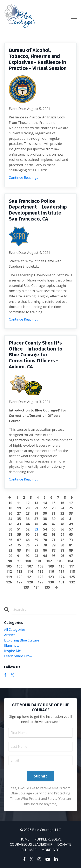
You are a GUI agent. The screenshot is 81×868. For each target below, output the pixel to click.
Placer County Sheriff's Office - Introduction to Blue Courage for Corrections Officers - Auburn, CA (36, 355)
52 (28, 529)
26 (10, 513)
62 (45, 534)
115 (40, 571)
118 (72, 571)
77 (36, 545)
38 (45, 519)
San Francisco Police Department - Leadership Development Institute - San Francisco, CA (38, 210)
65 (71, 534)
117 (62, 571)
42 (10, 524)
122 (40, 577)
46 (45, 524)
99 (19, 561)
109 (51, 566)
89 (71, 550)
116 (51, 571)
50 (10, 529)
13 (36, 503)
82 (10, 550)
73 (71, 540)
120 (19, 577)
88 (62, 550)
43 (19, 524)
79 (54, 545)
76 (28, 545)
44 (28, 524)
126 (9, 582)
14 (45, 503)
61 (36, 534)
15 (54, 503)
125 (72, 577)
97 (71, 556)
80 (62, 545)
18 (10, 508)
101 (39, 561)
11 (19, 503)
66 (10, 540)
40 (62, 519)
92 (28, 556)
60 (28, 534)
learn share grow (18, 656)
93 (36, 556)
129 (40, 582)
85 (36, 550)
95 (54, 556)
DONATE (64, 844)
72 (62, 540)
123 (51, 577)
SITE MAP (29, 850)
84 (28, 550)
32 (62, 513)
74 (10, 545)
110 (62, 566)
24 (62, 508)
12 (28, 503)
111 (72, 566)
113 (19, 571)
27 (19, 513)
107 (30, 566)
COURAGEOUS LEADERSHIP (31, 844)
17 (71, 503)
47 (54, 524)
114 (30, 571)
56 (62, 529)
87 (54, 550)
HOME (25, 839)
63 (54, 534)
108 (40, 566)
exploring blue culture (22, 640)
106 (19, 566)
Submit (40, 776)
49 (71, 524)
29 (36, 513)
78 (45, 545)
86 (45, 550)
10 (10, 503)
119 (9, 577)
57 (71, 529)
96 (62, 556)
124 (62, 577)
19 (19, 508)
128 (30, 582)
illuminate (12, 645)
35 (19, 519)
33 (71, 513)
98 (10, 561)
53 (36, 529)
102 (49, 561)
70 (45, 540)
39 (54, 519)
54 (45, 529)
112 (9, 571)
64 (62, 534)
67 (19, 540)
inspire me (12, 651)
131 (62, 582)
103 (60, 561)
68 (28, 540)
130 (51, 582)
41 (71, 519)
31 (54, 513)
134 (37, 587)
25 (71, 508)
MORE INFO (50, 850)
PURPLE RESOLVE (48, 839)
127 (19, 582)
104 (70, 561)
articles (10, 635)
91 (19, 556)
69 (36, 540)
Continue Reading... (24, 178)
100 (28, 561)
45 (36, 524)
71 (54, 540)
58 (10, 534)
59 (19, 534)
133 (26, 587)
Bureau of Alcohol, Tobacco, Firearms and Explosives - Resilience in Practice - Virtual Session (38, 59)
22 (45, 508)
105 (9, 566)
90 (10, 556)
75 (19, 545)
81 (71, 545)
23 (54, 508)
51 (19, 529)
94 (45, 556)
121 (30, 577)
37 (36, 519)
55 (54, 529)
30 (45, 513)
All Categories (15, 630)
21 (36, 508)
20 (28, 508)
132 (72, 582)
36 (28, 519)
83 (19, 550)
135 (47, 587)
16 (62, 503)
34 (10, 519)
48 (62, 524)
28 (28, 513)
